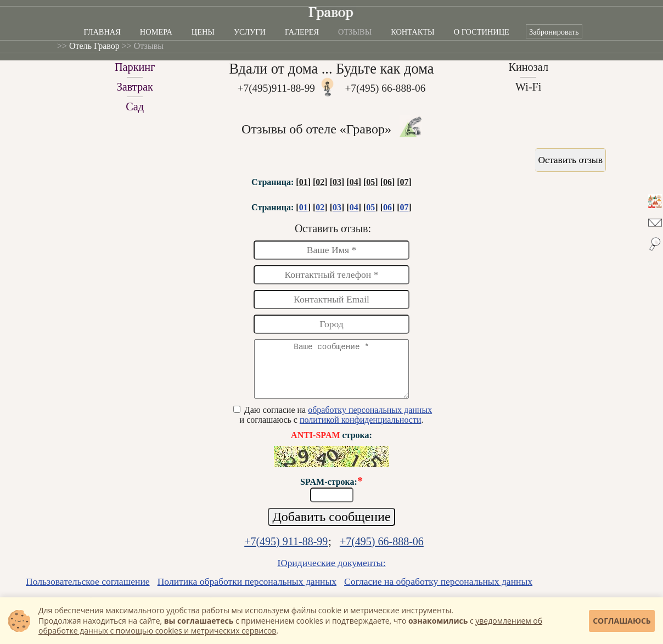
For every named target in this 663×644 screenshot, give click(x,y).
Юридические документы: (331, 573)
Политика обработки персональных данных (247, 591)
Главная (102, 32)
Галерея (302, 32)
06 (387, 182)
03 (337, 182)
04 (354, 182)
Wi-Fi (529, 87)
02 (320, 182)
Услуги (250, 32)
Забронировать (554, 32)
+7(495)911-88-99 (276, 88)
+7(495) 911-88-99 (286, 551)
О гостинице (482, 32)
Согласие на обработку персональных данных (438, 591)
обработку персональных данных (370, 420)
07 (404, 182)
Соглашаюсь (622, 621)
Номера (156, 32)
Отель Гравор (94, 46)
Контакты (412, 32)
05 (370, 182)
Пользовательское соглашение (88, 591)
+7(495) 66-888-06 (386, 88)
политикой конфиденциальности (361, 430)
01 (304, 182)
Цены (203, 32)
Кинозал (528, 67)
